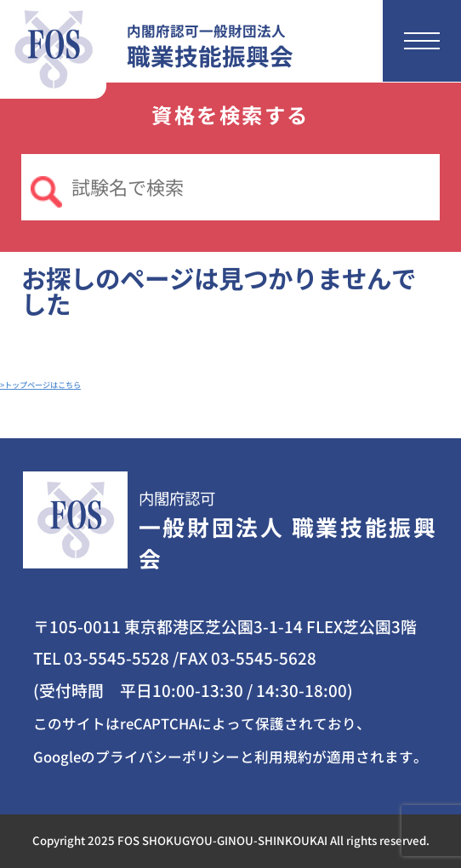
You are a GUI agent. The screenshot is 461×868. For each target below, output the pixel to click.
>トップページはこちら (40, 385)
